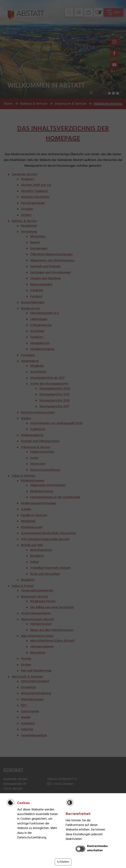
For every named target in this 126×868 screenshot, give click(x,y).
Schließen (63, 862)
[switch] (80, 849)
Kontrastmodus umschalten (97, 849)
